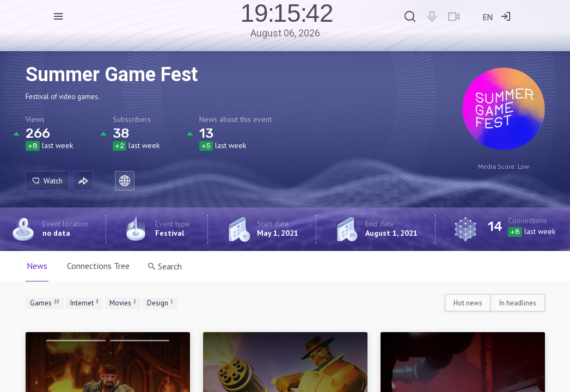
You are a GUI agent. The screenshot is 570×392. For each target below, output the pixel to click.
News (37, 266)
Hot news (468, 303)
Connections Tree (98, 266)
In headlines (518, 303)
